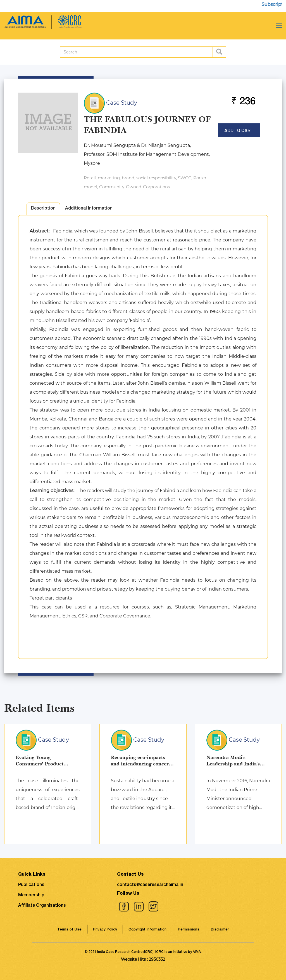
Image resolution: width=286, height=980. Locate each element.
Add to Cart (239, 128)
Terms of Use (69, 930)
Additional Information (89, 209)
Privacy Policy (105, 930)
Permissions (189, 930)
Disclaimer (220, 930)
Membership (31, 896)
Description (43, 209)
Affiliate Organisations (42, 906)
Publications (31, 885)
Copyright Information (147, 930)
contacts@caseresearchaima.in (150, 885)
